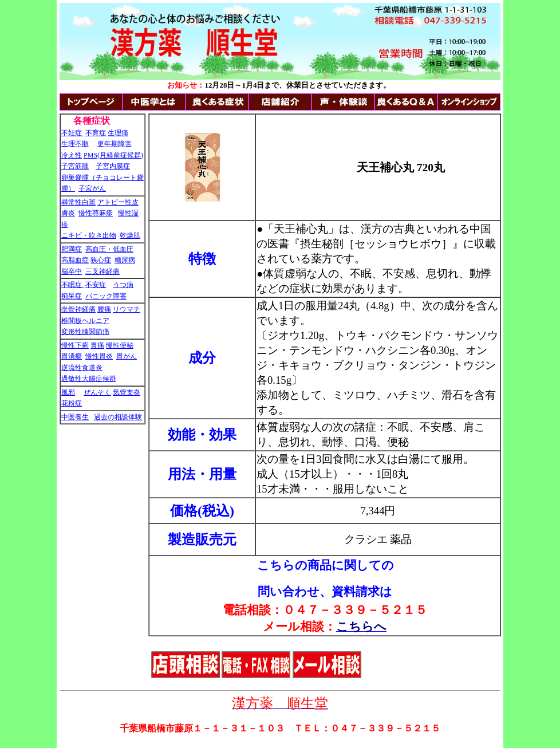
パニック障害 (106, 296)
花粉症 (72, 403)
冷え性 (72, 155)
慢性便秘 (120, 345)
